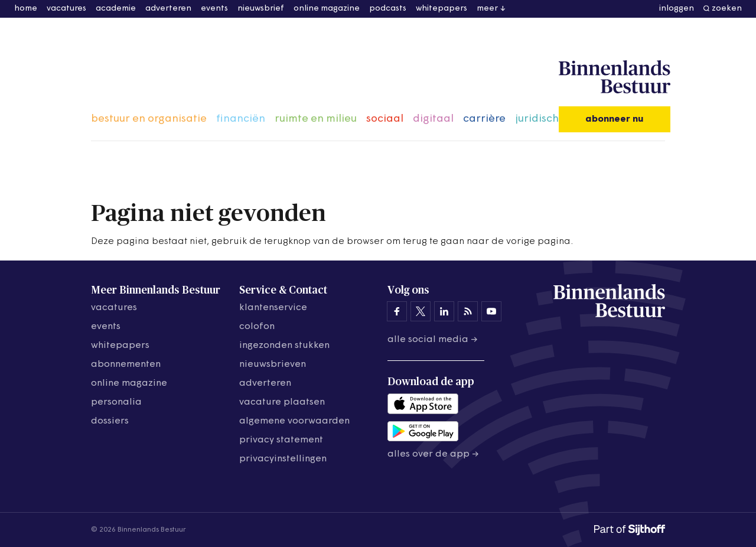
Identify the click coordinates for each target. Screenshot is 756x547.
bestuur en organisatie (149, 119)
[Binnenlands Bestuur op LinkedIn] (444, 311)
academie (116, 9)
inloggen (677, 9)
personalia (116, 402)
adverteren (168, 9)
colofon (257, 327)
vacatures (66, 9)
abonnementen (126, 364)
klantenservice (273, 308)
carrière (484, 119)
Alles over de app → (433, 454)
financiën (241, 119)
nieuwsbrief (261, 9)
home (26, 9)
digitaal (433, 119)
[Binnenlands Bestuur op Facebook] (397, 311)
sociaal (385, 119)
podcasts (388, 9)
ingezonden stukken (284, 346)
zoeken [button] (727, 9)
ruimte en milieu (316, 119)
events (214, 9)
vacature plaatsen (282, 402)
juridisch (537, 119)
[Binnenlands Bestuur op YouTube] (491, 311)
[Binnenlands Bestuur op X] (421, 311)
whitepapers (441, 9)
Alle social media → (433, 340)
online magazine (327, 9)
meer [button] (487, 9)
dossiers (110, 421)
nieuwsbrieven (273, 364)
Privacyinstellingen (283, 459)
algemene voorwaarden (294, 421)
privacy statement (281, 440)
